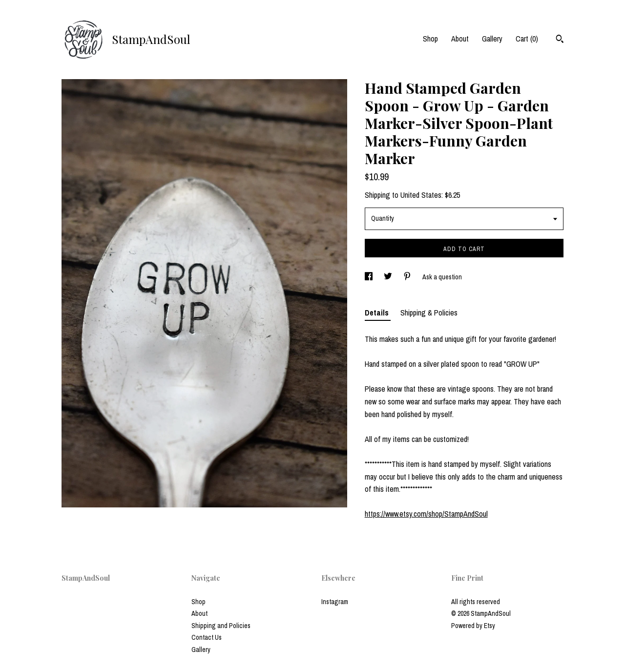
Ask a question (442, 277)
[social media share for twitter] (389, 277)
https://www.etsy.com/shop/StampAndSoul (426, 514)
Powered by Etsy (473, 626)
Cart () (527, 39)
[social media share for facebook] (369, 277)
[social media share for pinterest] (408, 277)
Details (378, 313)
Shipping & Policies (429, 313)
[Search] (560, 40)
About (460, 39)
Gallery (492, 39)
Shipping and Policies (221, 626)
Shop (430, 39)
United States (421, 195)
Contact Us (207, 637)
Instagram (335, 602)
